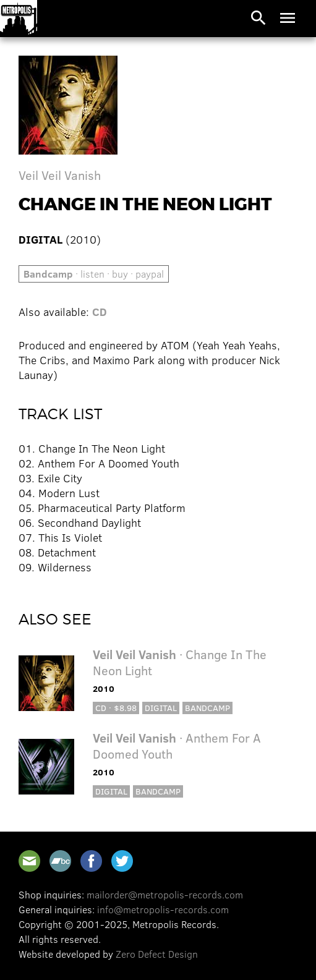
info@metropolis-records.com (163, 909)
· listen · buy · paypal (94, 274)
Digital (161, 708)
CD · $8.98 (116, 708)
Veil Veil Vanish (60, 175)
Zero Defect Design (157, 954)
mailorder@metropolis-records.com (165, 894)
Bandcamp (207, 708)
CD (100, 312)
